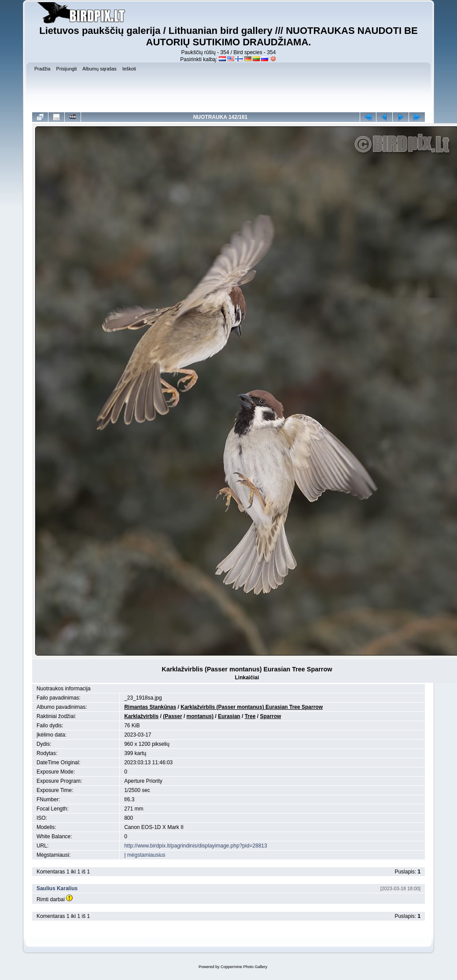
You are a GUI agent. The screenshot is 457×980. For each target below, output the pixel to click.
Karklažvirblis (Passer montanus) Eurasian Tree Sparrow (252, 707)
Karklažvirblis (141, 716)
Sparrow (270, 716)
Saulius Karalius (57, 888)
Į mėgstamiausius (145, 855)
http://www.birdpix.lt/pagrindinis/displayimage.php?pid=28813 (196, 846)
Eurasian (229, 716)
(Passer (172, 716)
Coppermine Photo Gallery (244, 967)
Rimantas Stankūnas (150, 707)
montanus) (200, 716)
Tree (250, 716)
